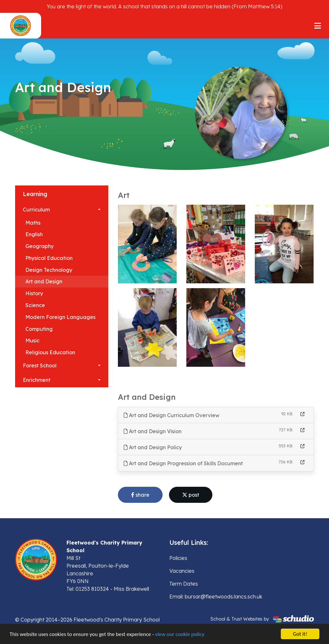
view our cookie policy (180, 635)
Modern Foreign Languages (60, 317)
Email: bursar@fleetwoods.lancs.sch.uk (216, 597)
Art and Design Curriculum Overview (172, 415)
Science (35, 305)
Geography (40, 246)
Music (32, 340)
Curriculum (36, 210)
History (34, 293)
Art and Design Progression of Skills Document (183, 463)
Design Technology (49, 270)
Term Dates (184, 584)
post (191, 495)
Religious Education (50, 352)
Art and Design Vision (153, 431)
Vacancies (182, 571)
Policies (178, 558)
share (140, 495)
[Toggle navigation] (318, 26)
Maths (33, 223)
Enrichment (37, 380)
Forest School (40, 365)
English (34, 234)
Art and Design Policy (153, 447)
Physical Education (49, 258)
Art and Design (44, 281)
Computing (39, 329)
